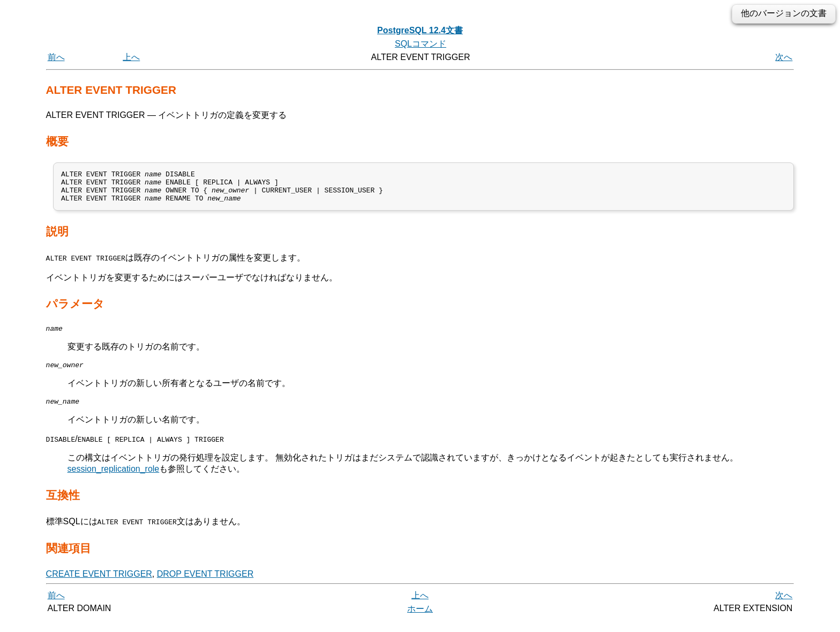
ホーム (420, 620)
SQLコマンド (421, 44)
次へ (784, 57)
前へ (56, 57)
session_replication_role (114, 480)
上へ (131, 57)
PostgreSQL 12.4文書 (420, 30)
